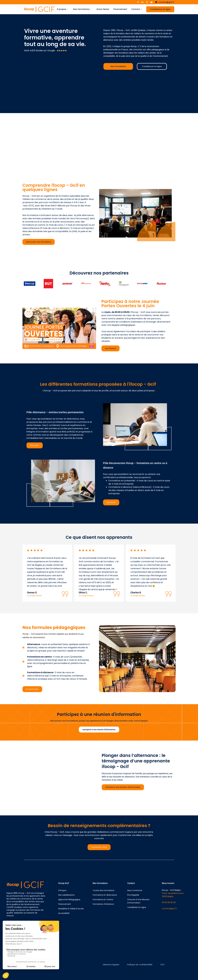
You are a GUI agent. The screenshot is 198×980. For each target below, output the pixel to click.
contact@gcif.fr (169, 908)
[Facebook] (138, 2)
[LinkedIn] (142, 2)
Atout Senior (103, 9)
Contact (137, 9)
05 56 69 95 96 (169, 902)
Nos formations (82, 9)
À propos (63, 9)
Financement (120, 9)
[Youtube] (151, 2)
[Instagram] (147, 2)
